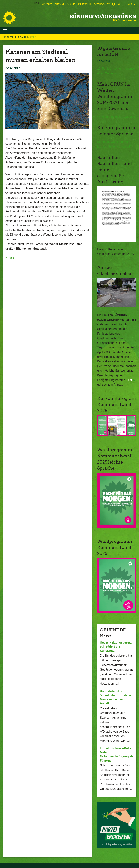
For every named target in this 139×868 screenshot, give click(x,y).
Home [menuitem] (36, 3)
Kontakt (47, 4)
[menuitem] (47, 4)
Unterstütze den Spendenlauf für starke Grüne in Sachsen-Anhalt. (116, 697)
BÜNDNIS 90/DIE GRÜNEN (103, 16)
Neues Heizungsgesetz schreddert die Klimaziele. (116, 646)
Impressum (84, 4)
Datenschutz (102, 4)
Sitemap (59, 4)
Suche (71, 4)
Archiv (25, 37)
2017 (34, 37)
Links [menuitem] (129, 4)
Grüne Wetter (11, 37)
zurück (10, 258)
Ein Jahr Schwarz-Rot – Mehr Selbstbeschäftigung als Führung (117, 754)
